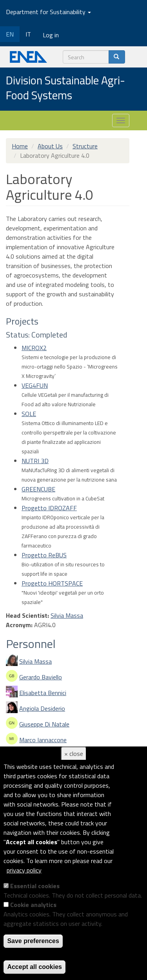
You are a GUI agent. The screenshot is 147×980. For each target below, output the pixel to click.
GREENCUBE (38, 489)
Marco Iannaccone (43, 740)
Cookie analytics (33, 905)
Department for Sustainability (48, 12)
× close (74, 754)
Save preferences (33, 941)
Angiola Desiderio (42, 708)
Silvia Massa (67, 615)
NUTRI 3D (35, 461)
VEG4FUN (35, 385)
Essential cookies (35, 886)
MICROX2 (34, 348)
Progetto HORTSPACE (52, 583)
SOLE (29, 414)
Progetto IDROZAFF (49, 508)
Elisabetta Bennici (43, 693)
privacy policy (24, 870)
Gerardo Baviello (41, 677)
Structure (85, 146)
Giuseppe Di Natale (44, 724)
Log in (51, 35)
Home (20, 146)
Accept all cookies (34, 967)
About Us (50, 146)
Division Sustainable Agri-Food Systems (65, 88)
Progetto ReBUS (44, 555)
